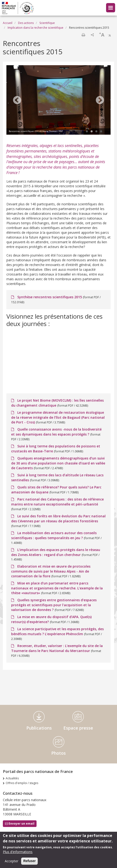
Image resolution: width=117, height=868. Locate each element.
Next (100, 101)
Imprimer (83, 35)
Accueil (8, 23)
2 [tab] (92, 132)
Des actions (26, 23)
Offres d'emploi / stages (22, 783)
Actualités (12, 778)
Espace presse (78, 728)
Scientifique (47, 23)
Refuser (29, 861)
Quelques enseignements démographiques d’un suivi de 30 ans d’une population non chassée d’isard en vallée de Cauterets (58, 463)
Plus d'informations (18, 852)
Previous (17, 101)
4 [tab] (101, 132)
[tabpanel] (58, 101)
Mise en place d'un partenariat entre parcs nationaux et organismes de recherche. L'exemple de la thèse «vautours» (57, 588)
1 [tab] (87, 132)
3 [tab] (96, 132)
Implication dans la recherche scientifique (35, 28)
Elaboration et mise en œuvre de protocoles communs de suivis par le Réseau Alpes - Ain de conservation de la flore (51, 571)
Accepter (12, 861)
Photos (58, 753)
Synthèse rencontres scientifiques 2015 (50, 297)
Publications (39, 728)
